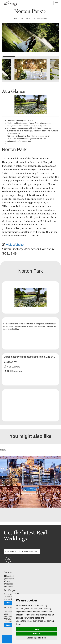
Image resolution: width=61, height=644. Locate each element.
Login (6, 614)
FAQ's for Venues (11, 619)
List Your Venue (10, 611)
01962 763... (13, 362)
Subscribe (9, 603)
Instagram (9, 579)
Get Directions (14, 371)
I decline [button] (37, 633)
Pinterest (9, 584)
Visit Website (15, 245)
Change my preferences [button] (37, 638)
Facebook (9, 576)
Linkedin (8, 586)
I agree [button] (37, 629)
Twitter (8, 581)
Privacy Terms (9, 597)
